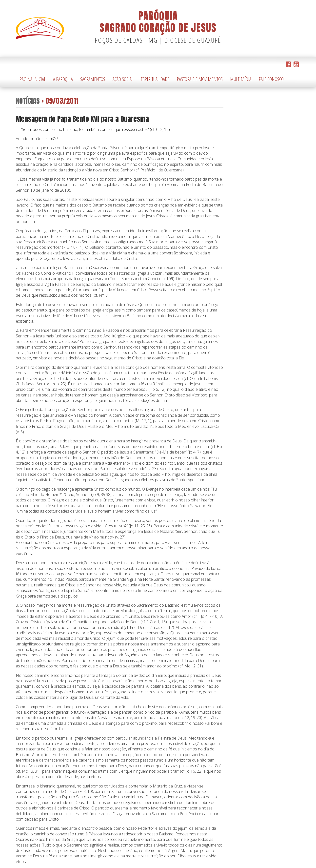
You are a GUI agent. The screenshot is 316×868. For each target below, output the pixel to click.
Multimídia (241, 79)
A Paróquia (63, 79)
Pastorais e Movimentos (200, 79)
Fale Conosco (271, 79)
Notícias (28, 101)
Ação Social (123, 79)
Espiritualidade (155, 79)
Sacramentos (93, 79)
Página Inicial (33, 79)
